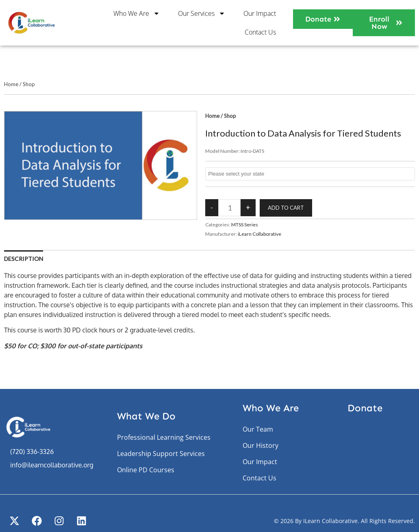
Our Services (202, 13)
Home (11, 84)
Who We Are (137, 13)
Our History (261, 445)
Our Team (258, 429)
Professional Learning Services (164, 437)
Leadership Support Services (161, 454)
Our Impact (260, 13)
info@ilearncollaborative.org (52, 465)
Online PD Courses (146, 470)
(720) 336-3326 (32, 452)
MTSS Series (245, 225)
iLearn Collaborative (259, 234)
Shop (29, 84)
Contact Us (260, 32)
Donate (365, 408)
